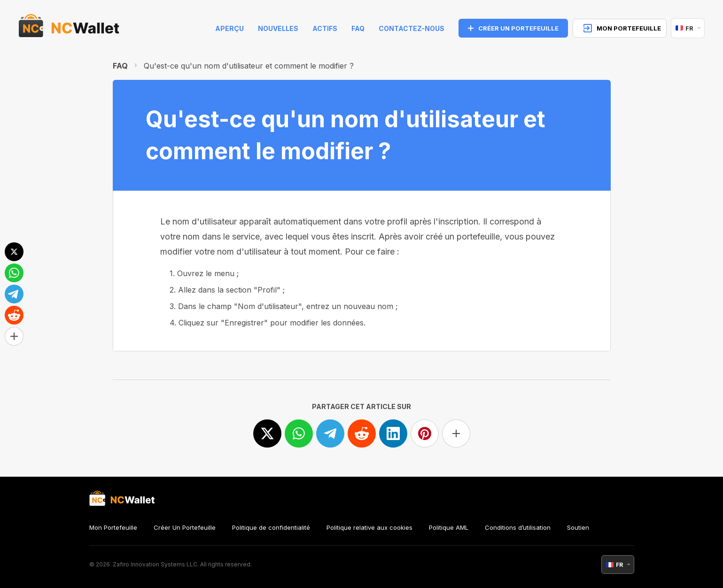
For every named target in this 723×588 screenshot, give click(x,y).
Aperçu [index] (229, 28)
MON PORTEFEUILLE (622, 28)
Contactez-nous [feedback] (412, 28)
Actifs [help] (325, 28)
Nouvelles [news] (278, 28)
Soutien (578, 527)
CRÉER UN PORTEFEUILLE (513, 28)
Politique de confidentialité (271, 527)
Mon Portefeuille (113, 527)
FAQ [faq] (358, 28)
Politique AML (449, 527)
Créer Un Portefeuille (185, 527)
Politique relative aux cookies (369, 527)
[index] (69, 28)
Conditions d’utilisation (518, 527)
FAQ (120, 66)
